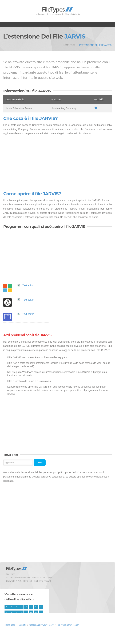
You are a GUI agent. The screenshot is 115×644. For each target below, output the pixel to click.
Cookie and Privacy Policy (41, 625)
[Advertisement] (57, 163)
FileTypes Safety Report (68, 625)
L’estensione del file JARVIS (95, 45)
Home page (69, 45)
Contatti (22, 625)
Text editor (28, 285)
